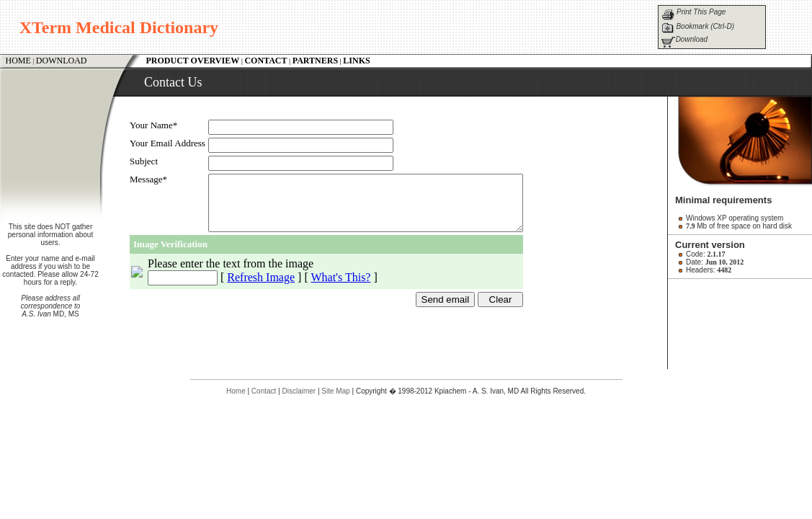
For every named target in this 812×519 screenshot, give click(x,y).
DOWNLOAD (62, 61)
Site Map (335, 391)
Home (236, 391)
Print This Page (701, 12)
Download (692, 39)
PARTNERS (315, 61)
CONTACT (266, 61)
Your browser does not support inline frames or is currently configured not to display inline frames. (394, 227)
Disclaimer (299, 391)
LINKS (356, 61)
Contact (264, 391)
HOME (18, 61)
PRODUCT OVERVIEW (193, 61)
